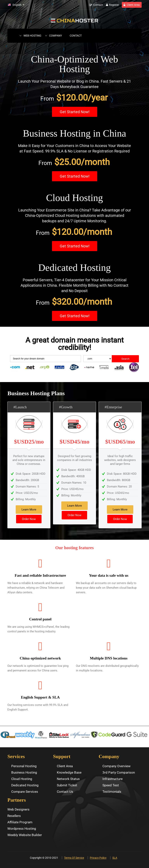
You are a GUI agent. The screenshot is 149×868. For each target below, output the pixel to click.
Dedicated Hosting (25, 785)
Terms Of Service (74, 858)
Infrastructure (113, 779)
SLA (115, 858)
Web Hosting (32, 36)
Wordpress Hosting (22, 829)
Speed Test (111, 785)
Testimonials (112, 792)
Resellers (14, 816)
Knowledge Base (69, 772)
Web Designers (18, 809)
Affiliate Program (20, 822)
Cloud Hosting (22, 779)
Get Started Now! (75, 112)
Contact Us (65, 792)
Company (55, 36)
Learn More (29, 510)
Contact (98, 5)
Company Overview (117, 766)
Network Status (68, 779)
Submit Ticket (67, 785)
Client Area (133, 5)
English (17, 5)
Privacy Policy (98, 858)
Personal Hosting (24, 766)
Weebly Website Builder (25, 835)
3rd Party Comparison (119, 772)
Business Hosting (24, 772)
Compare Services (25, 792)
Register (114, 5)
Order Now (29, 519)
